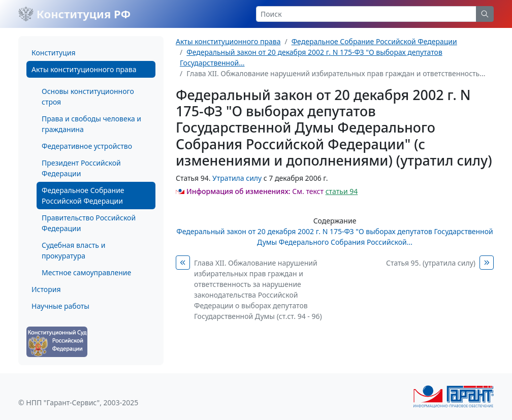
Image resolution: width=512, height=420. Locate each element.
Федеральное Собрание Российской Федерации (83, 196)
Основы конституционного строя (88, 96)
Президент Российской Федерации (81, 168)
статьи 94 (342, 191)
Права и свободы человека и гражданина (91, 124)
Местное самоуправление (86, 272)
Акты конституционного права (84, 69)
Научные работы (60, 306)
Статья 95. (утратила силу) (431, 263)
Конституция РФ (74, 14)
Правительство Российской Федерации (89, 223)
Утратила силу (237, 178)
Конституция (53, 53)
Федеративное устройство (87, 146)
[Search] (366, 14)
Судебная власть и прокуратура (73, 250)
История (46, 289)
